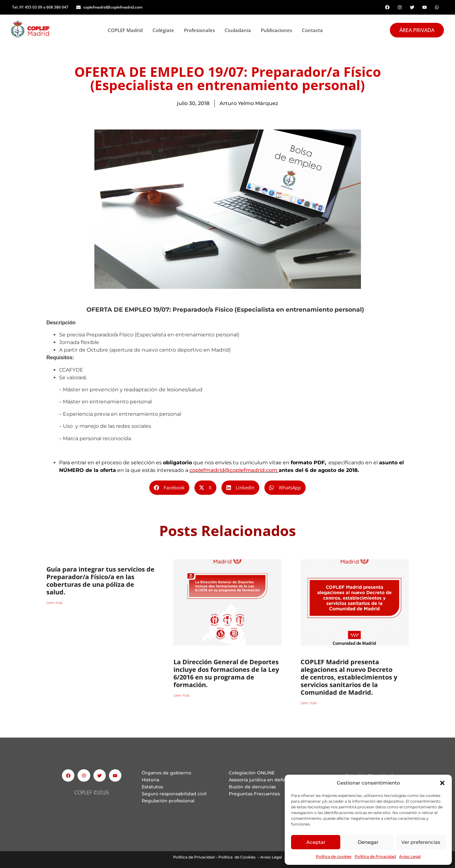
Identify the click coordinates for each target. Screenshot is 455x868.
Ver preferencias (421, 842)
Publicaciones (278, 30)
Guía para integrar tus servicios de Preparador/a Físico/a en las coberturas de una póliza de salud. (100, 581)
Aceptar (316, 842)
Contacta (312, 30)
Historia (150, 780)
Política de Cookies (237, 857)
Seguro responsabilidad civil (174, 794)
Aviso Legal (410, 856)
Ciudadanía (240, 30)
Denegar (368, 842)
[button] (442, 783)
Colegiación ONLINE (252, 773)
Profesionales (201, 30)
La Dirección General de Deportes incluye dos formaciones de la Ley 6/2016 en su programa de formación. (226, 673)
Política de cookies (334, 856)
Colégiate (165, 30)
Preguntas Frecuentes (254, 794)
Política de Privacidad (375, 856)
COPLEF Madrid (127, 30)
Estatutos (152, 787)
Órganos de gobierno (166, 773)
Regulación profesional (168, 801)
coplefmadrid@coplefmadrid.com (233, 470)
